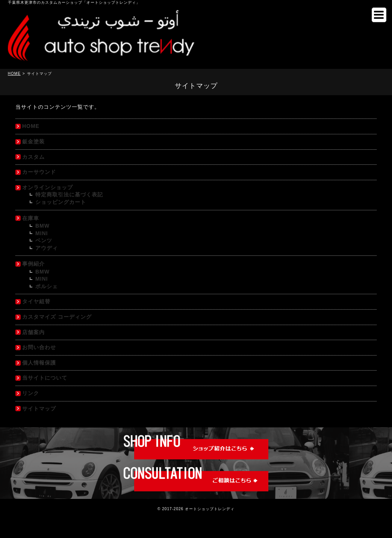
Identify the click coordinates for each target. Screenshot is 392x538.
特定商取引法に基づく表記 (69, 195)
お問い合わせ (39, 347)
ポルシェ (47, 286)
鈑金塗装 (33, 141)
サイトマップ (39, 409)
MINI (42, 233)
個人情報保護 (39, 363)
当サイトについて (45, 378)
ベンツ (44, 240)
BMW (42, 226)
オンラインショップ (48, 187)
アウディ (47, 248)
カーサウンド (39, 172)
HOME (31, 126)
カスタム (33, 157)
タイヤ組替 (36, 301)
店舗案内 (33, 332)
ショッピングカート (61, 202)
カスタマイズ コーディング (57, 317)
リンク (31, 393)
